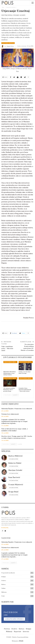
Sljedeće (15, 395)
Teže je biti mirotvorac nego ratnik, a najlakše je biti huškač (15, 430)
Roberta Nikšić (15, 463)
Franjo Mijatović (16, 485)
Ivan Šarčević (14, 477)
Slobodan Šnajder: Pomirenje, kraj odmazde (17, 409)
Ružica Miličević (16, 456)
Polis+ (3, 596)
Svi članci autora (14, 459)
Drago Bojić (13, 492)
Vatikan (3, 588)
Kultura (3, 584)
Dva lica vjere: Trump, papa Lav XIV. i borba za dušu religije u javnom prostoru (17, 437)
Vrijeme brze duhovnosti (10, 414)
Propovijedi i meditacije (8, 43)
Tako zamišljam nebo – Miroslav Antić (7, 348)
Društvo (4, 581)
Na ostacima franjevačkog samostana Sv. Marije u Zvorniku (27, 347)
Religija (4, 577)
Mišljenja (4, 592)
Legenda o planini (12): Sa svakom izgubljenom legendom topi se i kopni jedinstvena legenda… (14, 421)
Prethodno (8, 395)
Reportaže (18, 632)
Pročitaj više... (5, 528)
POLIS (21, 641)
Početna (7, 629)
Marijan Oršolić (15, 470)
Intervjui (26, 632)
